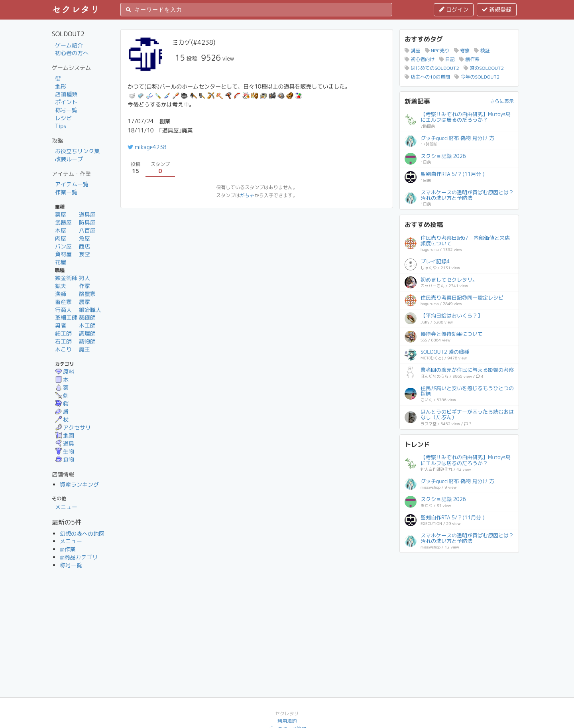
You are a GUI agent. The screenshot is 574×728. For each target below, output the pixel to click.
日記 (447, 59)
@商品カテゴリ (79, 557)
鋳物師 (87, 341)
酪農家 (87, 294)
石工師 (63, 341)
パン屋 (63, 246)
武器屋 (63, 222)
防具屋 (87, 222)
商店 (85, 246)
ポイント (66, 102)
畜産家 (63, 302)
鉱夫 (61, 286)
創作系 (469, 59)
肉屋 (61, 238)
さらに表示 (502, 101)
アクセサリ (73, 427)
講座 (412, 50)
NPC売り (437, 50)
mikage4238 (147, 147)
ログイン (454, 9)
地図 (65, 435)
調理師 (87, 333)
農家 (85, 302)
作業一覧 (66, 192)
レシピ (63, 118)
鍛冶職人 (90, 310)
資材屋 (63, 254)
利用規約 (287, 721)
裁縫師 (87, 317)
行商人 (63, 310)
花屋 (61, 262)
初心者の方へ (72, 53)
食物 (65, 459)
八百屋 (87, 230)
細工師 (63, 333)
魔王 (85, 349)
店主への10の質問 (427, 77)
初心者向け (420, 59)
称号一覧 (66, 110)
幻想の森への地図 (82, 534)
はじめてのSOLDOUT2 (432, 68)
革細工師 (66, 317)
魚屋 (85, 238)
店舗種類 (66, 94)
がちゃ (247, 195)
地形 (61, 86)
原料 (65, 372)
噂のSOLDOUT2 (484, 68)
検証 (482, 50)
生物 (65, 451)
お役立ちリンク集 (77, 151)
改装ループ (69, 159)
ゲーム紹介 (69, 45)
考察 (462, 50)
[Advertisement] (459, 608)
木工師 (87, 325)
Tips (61, 126)
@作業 (68, 549)
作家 (85, 286)
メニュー (66, 507)
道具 (65, 443)
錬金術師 (66, 278)
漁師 (61, 294)
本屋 (61, 230)
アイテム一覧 (72, 184)
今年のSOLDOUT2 (477, 77)
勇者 (61, 325)
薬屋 (61, 214)
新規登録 (497, 9)
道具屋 (87, 214)
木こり (63, 349)
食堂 (85, 254)
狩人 (85, 278)
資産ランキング (79, 484)
